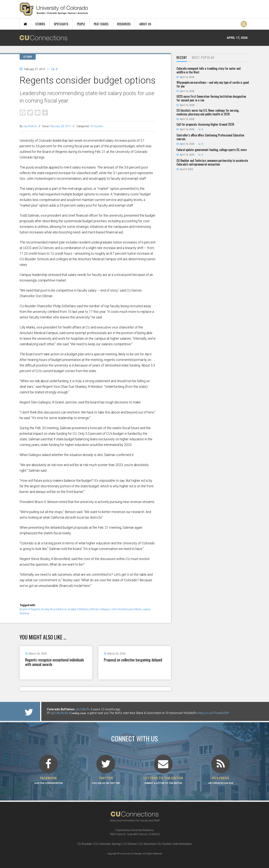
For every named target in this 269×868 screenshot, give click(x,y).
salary (146, 609)
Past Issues (101, 24)
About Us (145, 24)
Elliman (94, 609)
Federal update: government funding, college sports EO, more (212, 150)
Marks (138, 609)
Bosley (45, 609)
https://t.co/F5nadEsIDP (213, 713)
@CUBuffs (82, 709)
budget (72, 609)
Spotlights (61, 24)
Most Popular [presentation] (203, 57)
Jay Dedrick (30, 126)
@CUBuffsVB (59, 713)
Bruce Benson (59, 609)
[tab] (182, 58)
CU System (97, 126)
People (81, 24)
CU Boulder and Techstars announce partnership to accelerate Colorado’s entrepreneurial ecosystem (212, 162)
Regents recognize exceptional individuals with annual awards (55, 662)
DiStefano (83, 609)
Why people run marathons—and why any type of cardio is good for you (213, 84)
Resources (124, 24)
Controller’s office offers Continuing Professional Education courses (210, 137)
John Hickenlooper (122, 609)
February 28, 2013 (60, 126)
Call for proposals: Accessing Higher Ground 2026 (205, 124)
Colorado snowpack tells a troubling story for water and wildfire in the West (209, 70)
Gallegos (105, 609)
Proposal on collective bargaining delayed (133, 660)
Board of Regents (30, 609)
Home (25, 24)
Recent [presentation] (182, 57)
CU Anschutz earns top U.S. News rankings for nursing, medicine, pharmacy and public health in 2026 (208, 112)
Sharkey (24, 613)
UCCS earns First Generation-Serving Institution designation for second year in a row (211, 98)
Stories (40, 24)
